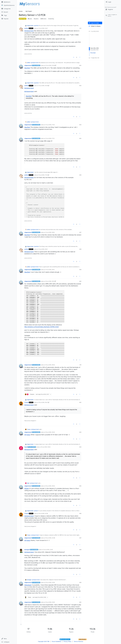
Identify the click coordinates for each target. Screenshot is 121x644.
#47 (80, 538)
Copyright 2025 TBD (44, 641)
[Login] (113, 2)
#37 (80, 232)
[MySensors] (8, 2)
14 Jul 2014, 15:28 (50, 65)
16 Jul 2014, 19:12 (50, 281)
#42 (80, 402)
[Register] (113, 9)
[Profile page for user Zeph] (21, 448)
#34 (80, 125)
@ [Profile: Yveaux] (27, 435)
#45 (80, 486)
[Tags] (8, 15)
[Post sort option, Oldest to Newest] (95, 26)
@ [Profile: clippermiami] (29, 31)
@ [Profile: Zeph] (27, 488)
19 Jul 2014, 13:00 (50, 602)
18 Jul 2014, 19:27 (43, 402)
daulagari (27, 550)
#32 (80, 65)
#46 (80, 513)
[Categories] (8, 9)
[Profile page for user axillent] (21, 29)
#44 (80, 447)
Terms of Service (78, 641)
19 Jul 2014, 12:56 (50, 582)
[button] (8, 639)
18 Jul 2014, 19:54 (50, 486)
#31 (80, 28)
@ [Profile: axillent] (37, 26)
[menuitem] (113, 2)
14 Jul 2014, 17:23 (43, 175)
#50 (80, 602)
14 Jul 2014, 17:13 (50, 138)
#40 (80, 281)
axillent (26, 28)
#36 (80, 175)
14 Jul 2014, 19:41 (43, 249)
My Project (23, 19)
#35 (80, 138)
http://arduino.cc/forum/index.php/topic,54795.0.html (42, 327)
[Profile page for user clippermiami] (21, 67)
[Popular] (8, 19)
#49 (80, 582)
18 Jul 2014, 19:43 (50, 432)
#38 (80, 249)
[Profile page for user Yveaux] (21, 404)
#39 (80, 270)
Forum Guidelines (57, 641)
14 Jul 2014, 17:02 (50, 125)
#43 (80, 432)
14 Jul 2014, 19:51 (50, 270)
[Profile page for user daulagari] (21, 551)
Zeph (26, 447)
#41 (80, 365)
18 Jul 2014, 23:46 (50, 538)
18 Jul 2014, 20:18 (43, 513)
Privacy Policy (67, 641)
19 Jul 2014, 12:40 (48, 550)
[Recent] (8, 12)
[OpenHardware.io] (8, 5)
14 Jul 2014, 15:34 (43, 86)
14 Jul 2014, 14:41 (43, 28)
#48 (80, 550)
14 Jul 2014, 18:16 (50, 232)
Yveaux (26, 402)
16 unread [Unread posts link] (93, 53)
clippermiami (30, 26)
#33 (80, 86)
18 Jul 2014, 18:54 (50, 365)
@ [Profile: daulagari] (28, 585)
